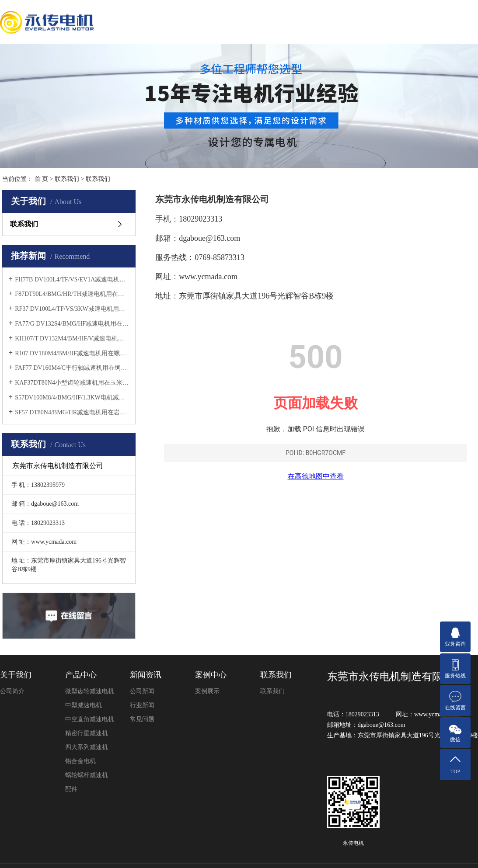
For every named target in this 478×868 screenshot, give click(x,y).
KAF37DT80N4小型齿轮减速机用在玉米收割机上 (72, 383)
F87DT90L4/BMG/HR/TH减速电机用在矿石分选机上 (72, 294)
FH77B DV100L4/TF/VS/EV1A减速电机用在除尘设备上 (72, 279)
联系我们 (67, 179)
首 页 (42, 179)
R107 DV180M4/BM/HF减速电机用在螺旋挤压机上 (72, 353)
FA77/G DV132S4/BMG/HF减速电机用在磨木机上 (72, 324)
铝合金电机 (80, 761)
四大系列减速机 (87, 747)
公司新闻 (142, 691)
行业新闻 (142, 705)
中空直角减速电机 (90, 719)
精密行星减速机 (87, 733)
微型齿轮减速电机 (90, 691)
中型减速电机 (84, 705)
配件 (71, 789)
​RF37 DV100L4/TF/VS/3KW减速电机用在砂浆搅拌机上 (72, 309)
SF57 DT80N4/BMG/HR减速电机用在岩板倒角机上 (72, 412)
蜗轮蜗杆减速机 (87, 775)
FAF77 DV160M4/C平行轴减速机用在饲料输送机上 (72, 368)
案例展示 (207, 691)
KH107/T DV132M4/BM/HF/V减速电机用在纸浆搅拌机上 (72, 339)
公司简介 (12, 691)
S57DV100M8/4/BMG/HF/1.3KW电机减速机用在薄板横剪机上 (72, 398)
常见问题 (142, 719)
